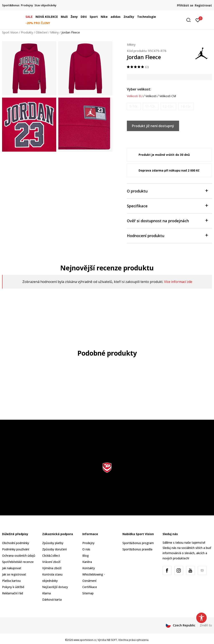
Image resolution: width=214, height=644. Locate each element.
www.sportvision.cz (85, 640)
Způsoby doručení (54, 549)
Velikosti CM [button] (168, 96)
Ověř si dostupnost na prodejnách (167, 220)
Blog (86, 556)
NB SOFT (112, 640)
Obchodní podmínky (16, 543)
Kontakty (89, 568)
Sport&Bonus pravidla (137, 549)
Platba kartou (11, 581)
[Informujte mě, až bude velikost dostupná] (134, 106)
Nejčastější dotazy (55, 587)
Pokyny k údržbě (13, 587)
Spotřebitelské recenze (18, 562)
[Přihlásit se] (198, 20)
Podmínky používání (16, 549)
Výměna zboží (52, 568)
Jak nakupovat (12, 568)
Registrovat (203, 5)
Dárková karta (52, 599)
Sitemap (88, 593)
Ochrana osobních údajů (19, 556)
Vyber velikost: (139, 89)
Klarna (46, 593)
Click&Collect (51, 556)
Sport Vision (10, 32)
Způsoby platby (53, 543)
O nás (86, 549)
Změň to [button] (206, 625)
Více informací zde (178, 282)
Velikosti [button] (151, 96)
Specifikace (167, 206)
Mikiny (54, 32)
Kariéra (87, 562)
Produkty (27, 32)
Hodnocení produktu (167, 235)
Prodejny (88, 543)
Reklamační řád (13, 593)
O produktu (167, 191)
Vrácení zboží (51, 562)
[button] (190, 20)
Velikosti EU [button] (135, 96)
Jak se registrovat (14, 574)
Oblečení (42, 32)
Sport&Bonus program (138, 543)
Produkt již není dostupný (153, 126)
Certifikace (90, 587)
